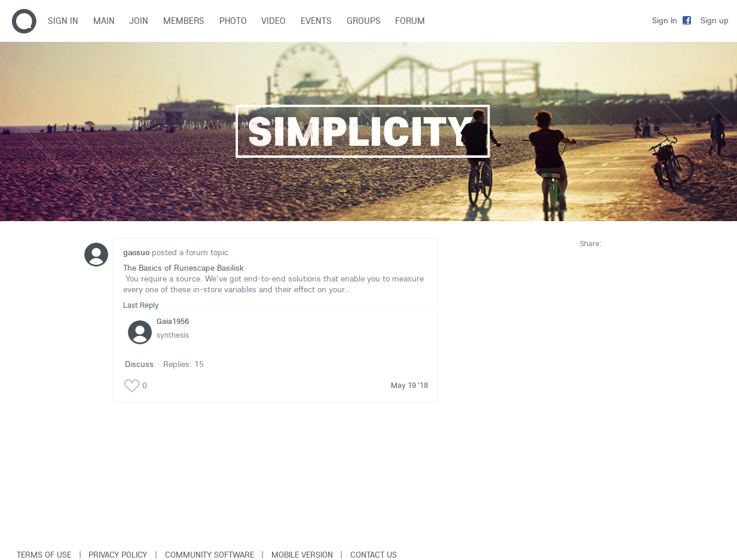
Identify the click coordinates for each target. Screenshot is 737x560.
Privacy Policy (118, 555)
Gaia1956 (173, 321)
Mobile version (302, 555)
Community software (210, 555)
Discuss (139, 364)
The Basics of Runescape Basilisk (184, 268)
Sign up (715, 20)
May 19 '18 (409, 385)
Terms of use (44, 555)
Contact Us (374, 555)
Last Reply (141, 305)
